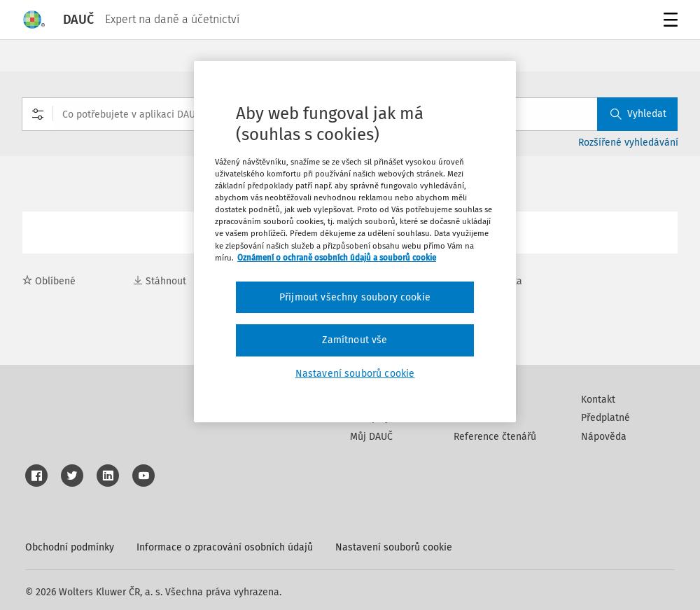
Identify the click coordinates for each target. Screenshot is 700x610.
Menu (668, 21)
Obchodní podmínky (70, 547)
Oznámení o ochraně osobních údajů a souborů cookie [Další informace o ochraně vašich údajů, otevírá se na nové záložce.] (337, 258)
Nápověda (604, 437)
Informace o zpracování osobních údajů (225, 547)
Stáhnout (160, 281)
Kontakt (598, 400)
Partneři (471, 418)
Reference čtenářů (495, 437)
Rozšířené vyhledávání (628, 143)
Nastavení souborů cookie (394, 547)
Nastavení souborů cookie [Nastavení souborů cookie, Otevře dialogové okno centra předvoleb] (355, 374)
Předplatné (605, 418)
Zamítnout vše (355, 340)
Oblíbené (49, 281)
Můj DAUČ (371, 437)
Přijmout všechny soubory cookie (355, 297)
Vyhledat (638, 114)
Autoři (467, 400)
